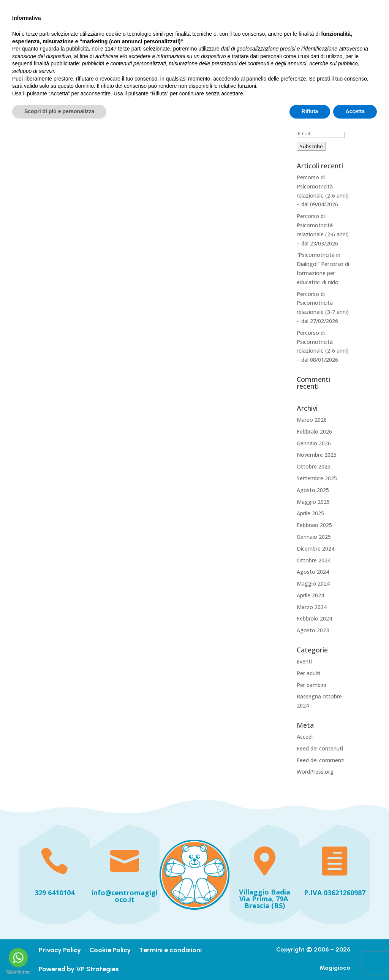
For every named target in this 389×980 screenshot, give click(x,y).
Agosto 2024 (313, 572)
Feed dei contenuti (320, 748)
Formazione (279, 32)
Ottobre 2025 (314, 466)
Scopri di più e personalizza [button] (59, 959)
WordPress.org (315, 772)
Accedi (305, 737)
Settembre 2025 (317, 478)
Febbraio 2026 (314, 431)
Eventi (304, 661)
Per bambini (311, 685)
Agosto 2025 (313, 490)
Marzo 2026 (312, 420)
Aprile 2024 (310, 595)
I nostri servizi (191, 32)
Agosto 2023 (313, 630)
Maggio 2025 (313, 502)
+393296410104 (62, 8)
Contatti (237, 49)
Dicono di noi (198, 49)
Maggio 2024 (313, 583)
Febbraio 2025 (314, 525)
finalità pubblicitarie (56, 911)
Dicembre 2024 (315, 549)
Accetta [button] (355, 959)
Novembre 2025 (317, 455)
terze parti (130, 896)
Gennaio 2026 (314, 443)
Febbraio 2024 (314, 618)
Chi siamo (232, 32)
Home (154, 32)
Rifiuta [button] (310, 959)
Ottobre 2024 (314, 560)
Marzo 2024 (312, 607)
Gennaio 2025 (314, 537)
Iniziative (159, 49)
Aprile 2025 (310, 513)
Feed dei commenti (321, 760)
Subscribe (311, 146)
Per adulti (308, 673)
